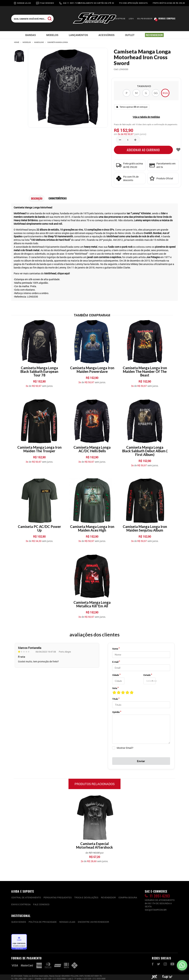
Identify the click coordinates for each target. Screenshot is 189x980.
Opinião (116, 712)
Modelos (27, 42)
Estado (147, 675)
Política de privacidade (43, 922)
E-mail (115, 662)
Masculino (39, 42)
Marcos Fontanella (30, 648)
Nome (115, 649)
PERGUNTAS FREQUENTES (58, 897)
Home (17, 42)
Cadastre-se (120, 19)
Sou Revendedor (145, 19)
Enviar (141, 761)
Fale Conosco (47, 3)
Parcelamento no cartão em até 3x (96, 3)
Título (115, 699)
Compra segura (128, 897)
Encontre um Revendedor (93, 922)
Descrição (37, 198)
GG (156, 93)
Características (58, 198)
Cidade (116, 675)
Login (131, 19)
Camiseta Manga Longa (58, 42)
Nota (115, 688)
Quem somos (19, 922)
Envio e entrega (21, 904)
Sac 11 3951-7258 (71, 3)
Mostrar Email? (125, 748)
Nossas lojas (67, 922)
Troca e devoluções (86, 897)
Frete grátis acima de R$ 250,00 (169, 3)
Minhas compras (167, 19)
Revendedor (108, 897)
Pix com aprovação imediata (133, 3)
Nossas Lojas (24, 3)
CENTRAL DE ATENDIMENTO (26, 897)
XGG (165, 93)
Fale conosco (41, 904)
